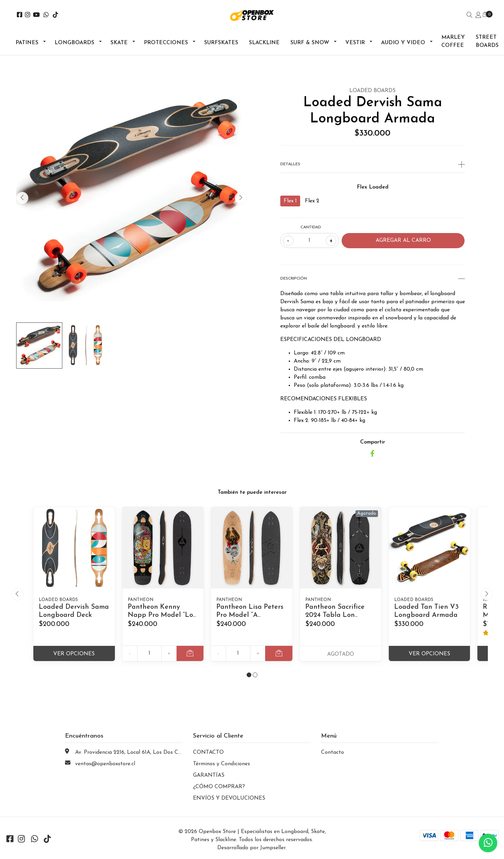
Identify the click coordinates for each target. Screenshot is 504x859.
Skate (119, 43)
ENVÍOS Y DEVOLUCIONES (229, 798)
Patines (27, 43)
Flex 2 (312, 201)
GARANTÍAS (209, 775)
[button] (249, 675)
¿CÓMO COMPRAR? (219, 787)
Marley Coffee (453, 41)
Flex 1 (290, 201)
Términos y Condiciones (222, 764)
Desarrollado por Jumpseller (251, 848)
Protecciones (166, 43)
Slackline (264, 43)
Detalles (373, 164)
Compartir (373, 442)
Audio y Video (403, 43)
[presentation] (22, 198)
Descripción (373, 279)
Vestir (355, 43)
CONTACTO (208, 752)
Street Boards (487, 41)
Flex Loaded (373, 187)
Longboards (74, 43)
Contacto (333, 752)
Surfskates (221, 43)
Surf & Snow (310, 43)
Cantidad (311, 227)
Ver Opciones (74, 654)
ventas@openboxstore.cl (105, 764)
